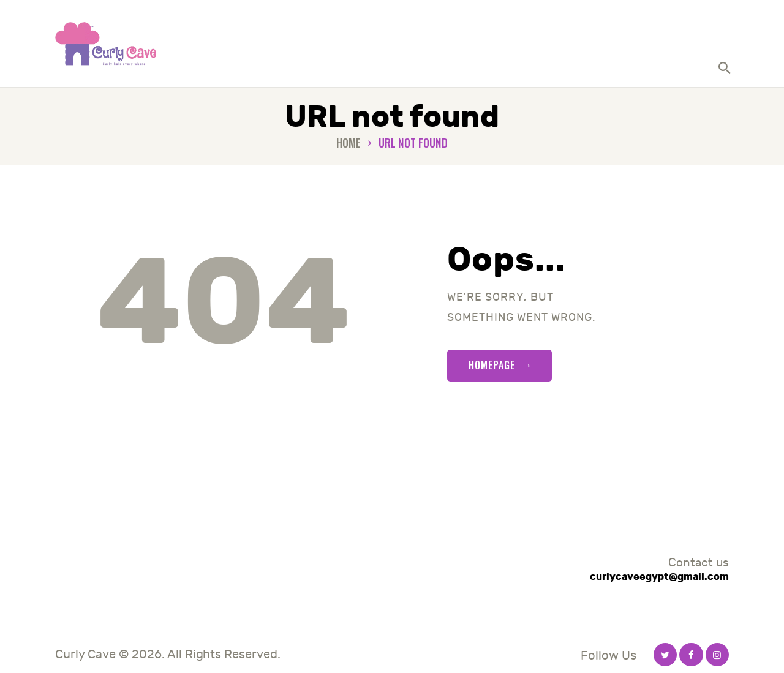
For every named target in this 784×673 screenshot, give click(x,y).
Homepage (492, 365)
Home (349, 143)
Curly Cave (85, 654)
